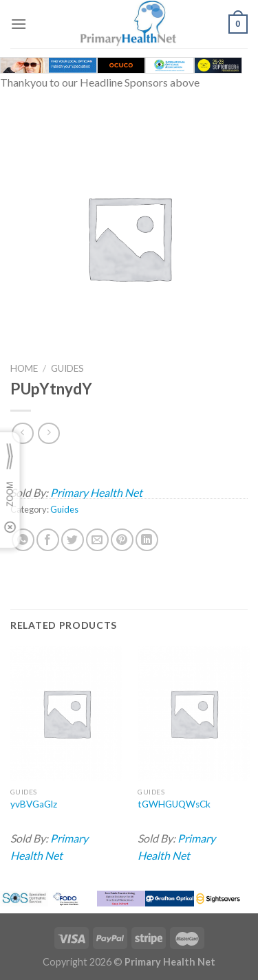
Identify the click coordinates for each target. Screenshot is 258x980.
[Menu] (19, 24)
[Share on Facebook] (48, 540)
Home (24, 368)
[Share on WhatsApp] (23, 540)
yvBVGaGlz (34, 804)
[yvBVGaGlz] (66, 713)
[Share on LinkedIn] (147, 540)
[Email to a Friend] (97, 540)
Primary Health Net (96, 492)
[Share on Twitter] (73, 540)
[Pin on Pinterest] (122, 540)
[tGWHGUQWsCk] (194, 713)
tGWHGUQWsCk (174, 804)
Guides (67, 368)
